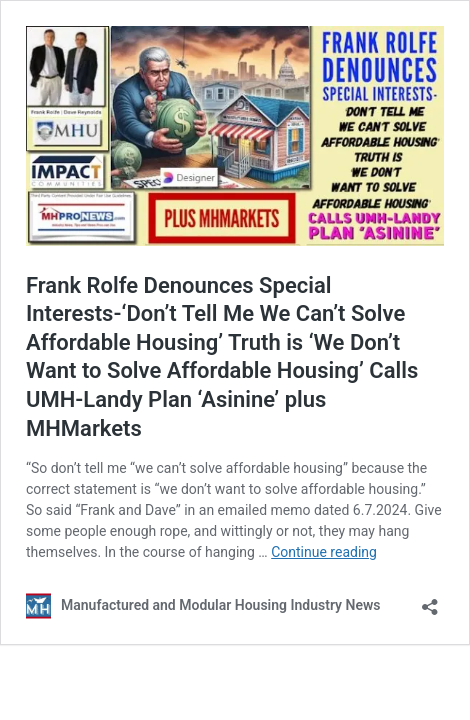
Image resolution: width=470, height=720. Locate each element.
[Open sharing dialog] (430, 600)
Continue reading (324, 552)
